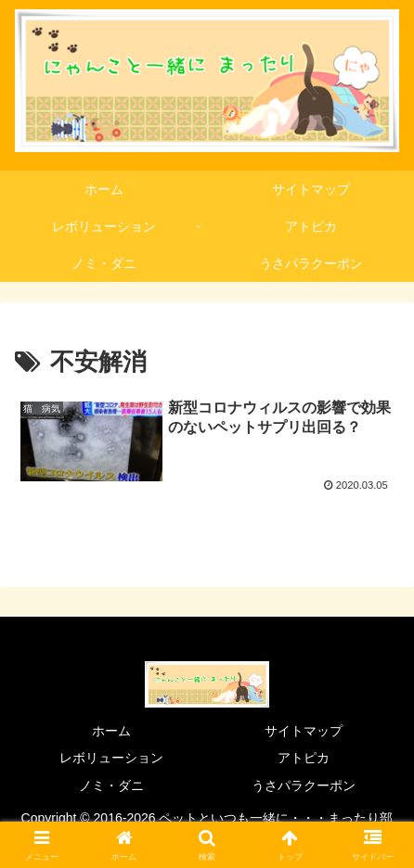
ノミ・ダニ (111, 785)
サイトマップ (304, 731)
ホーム (111, 731)
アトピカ (304, 758)
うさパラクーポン (304, 785)
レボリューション (111, 758)
